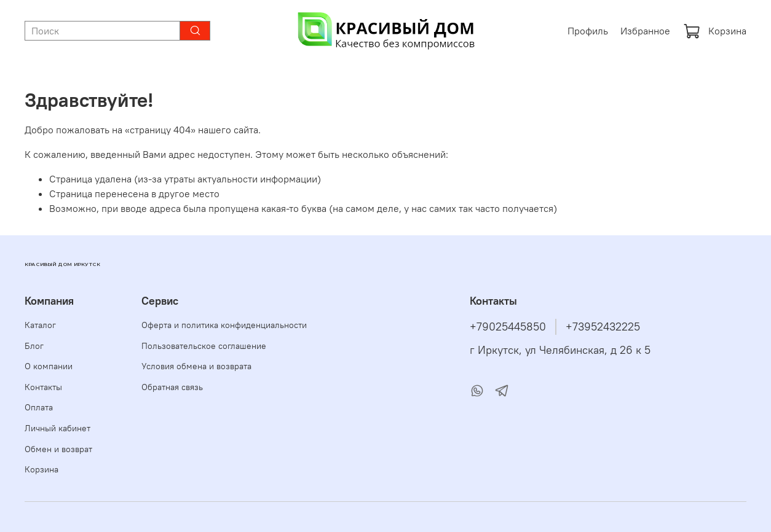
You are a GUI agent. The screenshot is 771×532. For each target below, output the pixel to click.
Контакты (43, 387)
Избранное (645, 31)
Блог (34, 346)
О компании (49, 366)
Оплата (39, 407)
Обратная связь (172, 387)
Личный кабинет (57, 428)
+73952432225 (603, 327)
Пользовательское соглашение (204, 346)
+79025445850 (508, 327)
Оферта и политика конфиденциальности (224, 325)
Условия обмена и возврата (196, 366)
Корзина (715, 31)
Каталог (40, 325)
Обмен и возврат (58, 449)
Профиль (588, 31)
